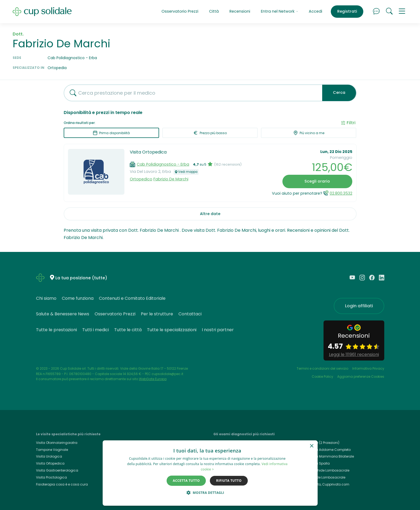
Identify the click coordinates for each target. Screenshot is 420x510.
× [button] (312, 446)
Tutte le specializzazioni (172, 330)
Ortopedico (141, 179)
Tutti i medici (96, 330)
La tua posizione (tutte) (81, 278)
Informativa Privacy (368, 368)
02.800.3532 (341, 193)
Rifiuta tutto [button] (229, 481)
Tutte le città (128, 330)
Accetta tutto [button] (186, 481)
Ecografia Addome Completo (326, 450)
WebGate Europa (153, 379)
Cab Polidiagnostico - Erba (163, 164)
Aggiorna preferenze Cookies (361, 377)
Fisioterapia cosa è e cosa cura (62, 484)
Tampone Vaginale (52, 450)
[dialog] (210, 473)
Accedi (315, 11)
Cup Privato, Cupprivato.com (326, 484)
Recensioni (240, 11)
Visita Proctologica (51, 477)
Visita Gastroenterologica (57, 470)
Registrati (347, 11)
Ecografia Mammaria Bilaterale (328, 456)
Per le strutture (157, 314)
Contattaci (190, 314)
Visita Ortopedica (148, 152)
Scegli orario (317, 181)
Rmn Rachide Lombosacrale (326, 470)
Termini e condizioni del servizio (322, 368)
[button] (402, 12)
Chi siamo (46, 298)
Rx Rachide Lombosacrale (324, 477)
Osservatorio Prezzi (180, 11)
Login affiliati (359, 306)
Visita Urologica (49, 456)
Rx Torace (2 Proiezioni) (321, 443)
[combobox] (191, 93)
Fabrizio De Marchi (171, 179)
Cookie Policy (322, 377)
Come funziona (78, 298)
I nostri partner (218, 330)
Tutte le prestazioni (56, 330)
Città (214, 11)
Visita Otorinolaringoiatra (57, 443)
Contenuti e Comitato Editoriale (132, 298)
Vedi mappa (186, 172)
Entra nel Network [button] (279, 11)
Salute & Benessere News (63, 314)
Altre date (210, 214)
